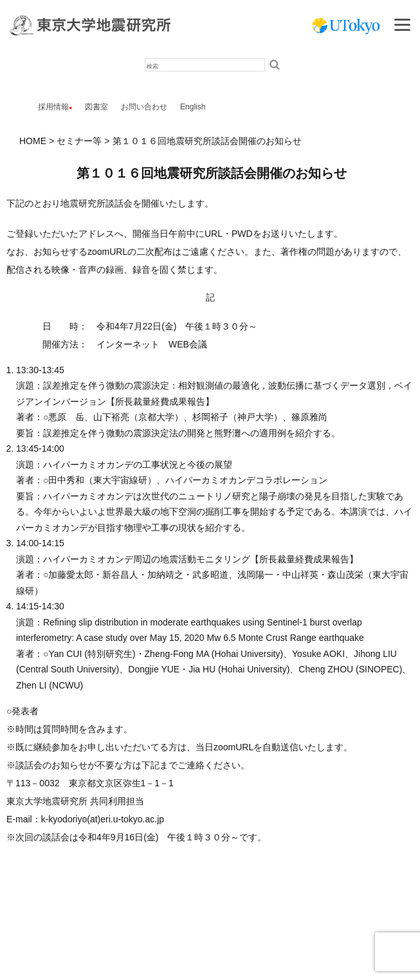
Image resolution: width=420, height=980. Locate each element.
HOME (33, 141)
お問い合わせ (144, 107)
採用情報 (53, 107)
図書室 (96, 107)
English (193, 107)
